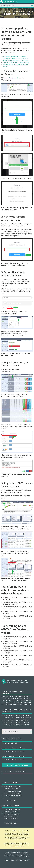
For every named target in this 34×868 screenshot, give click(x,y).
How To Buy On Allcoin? (12, 812)
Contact (11, 854)
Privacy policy (16, 856)
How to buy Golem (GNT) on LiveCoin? (17, 722)
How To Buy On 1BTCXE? (12, 810)
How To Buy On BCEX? (11, 819)
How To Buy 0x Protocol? (12, 791)
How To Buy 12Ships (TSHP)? (13, 796)
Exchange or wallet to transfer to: (13, 756)
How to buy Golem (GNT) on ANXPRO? (16, 720)
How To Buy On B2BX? (11, 816)
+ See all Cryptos (9, 800)
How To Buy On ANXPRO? (12, 814)
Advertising (18, 854)
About (7, 852)
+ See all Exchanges (10, 823)
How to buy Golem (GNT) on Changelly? (17, 718)
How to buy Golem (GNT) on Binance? (16, 716)
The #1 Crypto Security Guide (14, 772)
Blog (6, 854)
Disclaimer (7, 856)
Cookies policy (26, 856)
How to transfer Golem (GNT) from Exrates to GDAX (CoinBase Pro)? (17, 603)
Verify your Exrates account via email (15, 58)
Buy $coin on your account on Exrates (17, 704)
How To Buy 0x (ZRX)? (11, 789)
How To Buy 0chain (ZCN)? (12, 786)
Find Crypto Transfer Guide (17, 765)
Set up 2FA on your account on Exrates (16, 60)
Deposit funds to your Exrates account (16, 62)
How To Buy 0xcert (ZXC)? (12, 793)
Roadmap (26, 854)
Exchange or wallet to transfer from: (14, 748)
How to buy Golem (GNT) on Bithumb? (17, 725)
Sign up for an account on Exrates (14, 56)
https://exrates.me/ (11, 78)
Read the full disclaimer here (19, 846)
